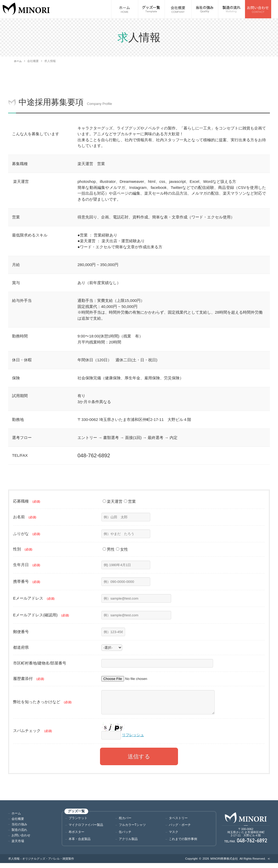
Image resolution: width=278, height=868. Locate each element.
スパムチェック (32, 734)
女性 (122, 549)
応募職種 (27, 501)
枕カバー (126, 822)
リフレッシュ (134, 739)
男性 (109, 549)
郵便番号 (21, 632)
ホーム (18, 61)
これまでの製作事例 (184, 843)
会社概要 (18, 823)
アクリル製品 (129, 843)
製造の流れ (20, 834)
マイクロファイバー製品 (87, 829)
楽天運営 (113, 501)
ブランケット (79, 822)
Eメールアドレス (34, 598)
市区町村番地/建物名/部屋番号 (40, 663)
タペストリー (179, 822)
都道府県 (21, 647)
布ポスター (77, 836)
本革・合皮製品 (80, 843)
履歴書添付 (29, 678)
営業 (130, 501)
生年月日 (27, 564)
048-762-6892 (252, 845)
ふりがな (27, 534)
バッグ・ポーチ (181, 829)
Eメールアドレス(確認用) (41, 615)
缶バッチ (126, 836)
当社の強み (20, 828)
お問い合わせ (22, 839)
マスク (174, 836)
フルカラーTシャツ (134, 829)
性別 (23, 549)
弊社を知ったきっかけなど (42, 704)
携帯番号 (27, 581)
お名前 (25, 517)
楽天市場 (18, 845)
